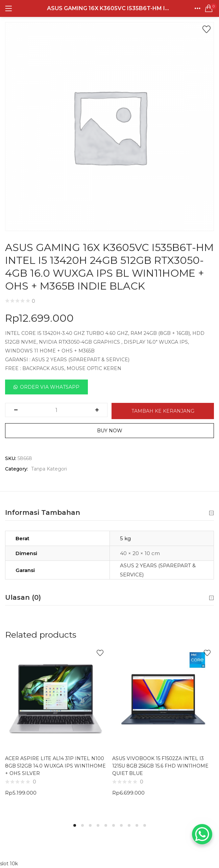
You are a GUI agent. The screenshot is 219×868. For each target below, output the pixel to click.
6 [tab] (114, 825)
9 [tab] (137, 825)
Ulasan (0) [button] (109, 598)
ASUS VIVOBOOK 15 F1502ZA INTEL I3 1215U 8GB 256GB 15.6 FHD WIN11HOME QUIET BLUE (160, 766)
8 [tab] (129, 825)
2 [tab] (82, 825)
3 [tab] (90, 825)
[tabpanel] (56, 730)
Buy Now (110, 431)
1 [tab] (75, 825)
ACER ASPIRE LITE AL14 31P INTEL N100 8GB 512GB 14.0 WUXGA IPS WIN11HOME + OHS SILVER (55, 766)
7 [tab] (121, 825)
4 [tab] (98, 825)
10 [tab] (145, 825)
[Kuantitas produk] (56, 410)
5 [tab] (106, 825)
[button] (209, 8)
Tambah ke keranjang (163, 411)
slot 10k (9, 864)
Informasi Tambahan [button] (109, 513)
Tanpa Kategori (49, 469)
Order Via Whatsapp (50, 387)
